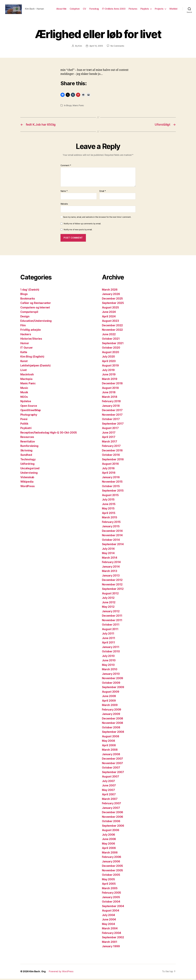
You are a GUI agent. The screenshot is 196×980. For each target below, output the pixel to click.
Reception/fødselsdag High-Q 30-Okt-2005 (49, 434)
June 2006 (109, 840)
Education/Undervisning (36, 322)
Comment (66, 167)
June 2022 (109, 336)
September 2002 (113, 939)
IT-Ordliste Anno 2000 (114, 9)
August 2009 (111, 693)
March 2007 (110, 800)
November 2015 (112, 483)
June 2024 (109, 313)
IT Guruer (27, 349)
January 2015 (111, 528)
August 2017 (110, 429)
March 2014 (110, 559)
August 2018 (110, 389)
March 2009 (110, 706)
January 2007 (111, 809)
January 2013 (111, 577)
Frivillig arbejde (31, 331)
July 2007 (108, 782)
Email (103, 192)
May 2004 (108, 925)
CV (85, 9)
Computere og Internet (35, 309)
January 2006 (111, 863)
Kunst (24, 362)
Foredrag (94, 9)
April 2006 (109, 849)
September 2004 (113, 907)
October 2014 (111, 541)
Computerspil (29, 313)
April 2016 (109, 474)
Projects (159, 9)
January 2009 (111, 715)
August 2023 (110, 322)
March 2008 (110, 751)
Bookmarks (28, 300)
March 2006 (110, 854)
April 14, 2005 (96, 47)
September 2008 (113, 733)
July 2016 (108, 470)
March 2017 (110, 443)
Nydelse (26, 403)
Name (64, 192)
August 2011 (110, 630)
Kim (80, 47)
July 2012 (108, 599)
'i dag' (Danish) (30, 291)
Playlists (145, 9)
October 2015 (111, 487)
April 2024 (109, 318)
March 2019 (110, 380)
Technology (28, 461)
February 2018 (111, 403)
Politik (24, 425)
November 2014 (112, 537)
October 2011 (111, 626)
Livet (24, 371)
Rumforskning (29, 447)
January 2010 (111, 675)
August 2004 (111, 912)
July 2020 (108, 358)
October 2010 (111, 653)
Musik (24, 394)
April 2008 (109, 747)
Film (23, 327)
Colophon (75, 9)
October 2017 (111, 420)
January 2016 (111, 479)
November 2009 (113, 680)
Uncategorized (30, 470)
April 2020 (109, 362)
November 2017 (112, 416)
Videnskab (27, 479)
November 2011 (112, 621)
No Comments (117, 47)
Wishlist (173, 9)
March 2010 (110, 671)
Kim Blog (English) (32, 358)
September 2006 (113, 827)
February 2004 (112, 934)
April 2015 (109, 514)
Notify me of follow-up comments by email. (82, 225)
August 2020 (111, 353)
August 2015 (110, 496)
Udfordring (27, 465)
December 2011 (112, 617)
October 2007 (111, 769)
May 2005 (108, 881)
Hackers (26, 336)
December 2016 (112, 452)
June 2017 (109, 434)
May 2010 (108, 666)
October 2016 (111, 456)
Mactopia (26, 380)
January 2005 (111, 898)
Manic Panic (78, 107)
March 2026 (110, 291)
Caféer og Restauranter (36, 304)
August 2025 (110, 309)
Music (24, 389)
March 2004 (110, 930)
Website (64, 205)
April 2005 (109, 885)
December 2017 (112, 411)
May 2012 (108, 608)
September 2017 (113, 425)
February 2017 (111, 447)
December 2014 (112, 532)
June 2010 (109, 662)
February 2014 (111, 563)
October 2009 (111, 684)
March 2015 (110, 519)
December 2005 (113, 867)
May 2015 (108, 510)
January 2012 (111, 613)
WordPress (28, 487)
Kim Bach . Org (37, 973)
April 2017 (109, 438)
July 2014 (108, 550)
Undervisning (29, 474)
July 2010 (108, 657)
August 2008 (111, 738)
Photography (29, 416)
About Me (61, 9)
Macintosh (27, 376)
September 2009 (113, 688)
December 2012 (112, 581)
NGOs (24, 398)
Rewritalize (28, 443)
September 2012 (113, 590)
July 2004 (109, 916)
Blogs (69, 107)
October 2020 (111, 349)
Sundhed (26, 456)
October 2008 (111, 729)
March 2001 (110, 943)
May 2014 (108, 554)
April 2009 (109, 702)
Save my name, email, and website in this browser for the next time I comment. (97, 218)
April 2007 (109, 796)
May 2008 (108, 742)
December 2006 (113, 814)
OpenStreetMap (31, 411)
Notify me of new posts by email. (78, 231)
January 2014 (111, 568)
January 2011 (111, 648)
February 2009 (112, 711)
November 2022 (112, 331)
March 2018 (110, 398)
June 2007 (109, 787)
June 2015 (109, 505)
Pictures (133, 9)
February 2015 (111, 523)
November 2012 (112, 586)
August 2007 (111, 778)
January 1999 (111, 948)
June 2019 (109, 376)
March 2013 (110, 572)
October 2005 (111, 876)
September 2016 (113, 461)
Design (25, 318)
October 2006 (111, 822)
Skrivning (26, 452)
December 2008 (113, 720)
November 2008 (113, 724)
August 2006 (111, 831)
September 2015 (113, 492)
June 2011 (109, 639)
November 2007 (113, 764)
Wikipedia (27, 483)
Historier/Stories (31, 340)
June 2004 (109, 921)
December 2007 (113, 760)
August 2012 (110, 595)
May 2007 (108, 791)
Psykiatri (26, 429)
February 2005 (112, 894)
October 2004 (111, 903)
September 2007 (113, 773)
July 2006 (109, 836)
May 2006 (108, 845)
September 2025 (113, 304)
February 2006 (112, 858)
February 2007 (112, 805)
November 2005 (113, 872)
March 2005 (110, 890)
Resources (27, 438)
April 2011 (108, 644)
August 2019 (110, 367)
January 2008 (111, 756)
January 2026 (111, 295)
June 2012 (109, 604)
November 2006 (113, 818)
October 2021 (111, 340)
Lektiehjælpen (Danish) (35, 367)
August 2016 (110, 465)
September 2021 (113, 345)
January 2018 (111, 407)
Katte (24, 353)
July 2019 (108, 371)
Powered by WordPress (61, 973)
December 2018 (112, 385)
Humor (25, 345)
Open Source (29, 407)
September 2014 (113, 545)
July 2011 (108, 635)
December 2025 (112, 300)
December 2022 (112, 327)
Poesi (24, 420)
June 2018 (109, 394)
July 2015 (108, 501)
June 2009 (109, 697)
